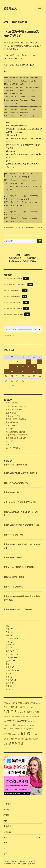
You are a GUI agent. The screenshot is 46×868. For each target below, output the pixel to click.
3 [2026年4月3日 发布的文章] (29, 362)
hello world (9, 502)
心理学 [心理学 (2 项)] (36, 712)
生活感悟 (9, 654)
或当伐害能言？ (12, 413)
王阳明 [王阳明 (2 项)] (14, 725)
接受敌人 (19, 587)
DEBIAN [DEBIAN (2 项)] (7, 703)
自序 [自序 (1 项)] (36, 734)
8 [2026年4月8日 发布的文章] (17, 367)
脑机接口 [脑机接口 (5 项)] (27, 733)
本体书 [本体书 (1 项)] (30, 722)
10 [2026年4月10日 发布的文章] (29, 367)
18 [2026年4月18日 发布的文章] (34, 371)
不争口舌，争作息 (13, 416)
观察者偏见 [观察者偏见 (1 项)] (21, 739)
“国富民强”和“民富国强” (25, 567)
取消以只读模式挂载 (14, 410)
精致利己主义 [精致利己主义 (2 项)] (10, 734)
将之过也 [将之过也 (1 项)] (20, 713)
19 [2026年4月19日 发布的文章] (40, 371)
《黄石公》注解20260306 (12, 290)
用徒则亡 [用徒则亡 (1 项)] (32, 725)
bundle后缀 (30, 227)
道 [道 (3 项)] (26, 738)
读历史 (9, 673)
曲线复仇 (9, 429)
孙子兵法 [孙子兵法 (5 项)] (10, 712)
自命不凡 (19, 557)
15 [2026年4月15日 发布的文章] (17, 371)
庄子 (8, 642)
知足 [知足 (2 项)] (26, 729)
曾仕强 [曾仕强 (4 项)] (11, 721)
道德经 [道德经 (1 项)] (30, 739)
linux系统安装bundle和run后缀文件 (21, 34)
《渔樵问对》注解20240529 (13, 308)
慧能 (8, 648)
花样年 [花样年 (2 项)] (14, 739)
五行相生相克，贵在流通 (16, 419)
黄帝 (8, 686)
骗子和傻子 (20, 577)
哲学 (8, 629)
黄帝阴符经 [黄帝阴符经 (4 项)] (16, 743)
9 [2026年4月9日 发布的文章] (23, 367)
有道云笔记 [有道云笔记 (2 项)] (22, 721)
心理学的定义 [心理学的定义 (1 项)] (7, 717)
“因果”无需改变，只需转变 (26, 473)
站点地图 (6, 861)
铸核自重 (9, 441)
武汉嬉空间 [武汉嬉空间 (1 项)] (7, 725)
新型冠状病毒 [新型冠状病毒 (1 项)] (35, 717)
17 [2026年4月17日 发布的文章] (29, 371)
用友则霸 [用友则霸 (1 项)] (20, 725)
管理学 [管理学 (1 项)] (31, 729)
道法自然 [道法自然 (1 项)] (36, 739)
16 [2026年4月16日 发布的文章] (23, 371)
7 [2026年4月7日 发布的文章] (12, 367)
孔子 (8, 632)
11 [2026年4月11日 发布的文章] (34, 367)
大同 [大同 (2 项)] (6, 707)
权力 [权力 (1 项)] (34, 722)
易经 (8, 651)
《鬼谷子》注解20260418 (12, 296)
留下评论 (39, 227)
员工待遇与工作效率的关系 (17, 435)
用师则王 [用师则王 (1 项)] (26, 725)
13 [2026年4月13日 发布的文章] (6, 371)
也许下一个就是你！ (14, 448)
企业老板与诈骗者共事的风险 (27, 525)
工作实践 (9, 638)
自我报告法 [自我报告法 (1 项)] (7, 739)
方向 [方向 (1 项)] (5, 722)
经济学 (9, 661)
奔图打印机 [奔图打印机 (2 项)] (14, 707)
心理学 (9, 645)
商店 (5, 854)
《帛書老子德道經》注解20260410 (15, 284)
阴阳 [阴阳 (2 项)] (6, 744)
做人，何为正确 (12, 403)
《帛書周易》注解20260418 (13, 278)
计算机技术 (20, 227)
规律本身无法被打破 (28, 502)
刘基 (8, 626)
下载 (26, 278)
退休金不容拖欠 (12, 422)
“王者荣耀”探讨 (22, 483)
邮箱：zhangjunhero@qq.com (24, 864)
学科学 (6, 837)
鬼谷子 (9, 683)
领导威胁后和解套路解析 (16, 432)
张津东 (6, 465)
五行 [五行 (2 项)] (20, 703)
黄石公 (9, 689)
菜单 (40, 8)
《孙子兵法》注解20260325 (13, 302)
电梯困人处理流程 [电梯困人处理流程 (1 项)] (9, 729)
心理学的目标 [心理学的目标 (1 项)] (16, 717)
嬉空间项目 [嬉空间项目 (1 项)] (30, 707)
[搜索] (40, 241)
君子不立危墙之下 (13, 425)
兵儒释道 (7, 804)
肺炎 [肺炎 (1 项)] (18, 734)
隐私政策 (15, 861)
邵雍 (8, 677)
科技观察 (9, 658)
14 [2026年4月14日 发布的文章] (12, 371)
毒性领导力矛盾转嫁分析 (16, 438)
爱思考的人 (10, 8)
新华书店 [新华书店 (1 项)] (28, 717)
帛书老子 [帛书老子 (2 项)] (28, 712)
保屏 (8, 444)
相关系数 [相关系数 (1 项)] (17, 729)
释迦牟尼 (9, 680)
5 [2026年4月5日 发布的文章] (40, 362)
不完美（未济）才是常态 (16, 406)
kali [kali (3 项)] (15, 703)
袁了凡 (9, 667)
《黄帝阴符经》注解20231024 (13, 314)
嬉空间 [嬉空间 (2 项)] (23, 707)
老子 (8, 664)
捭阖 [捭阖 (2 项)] (23, 716)
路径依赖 (19, 535)
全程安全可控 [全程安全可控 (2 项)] (29, 703)
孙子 (8, 635)
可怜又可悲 (20, 492)
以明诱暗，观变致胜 (24, 609)
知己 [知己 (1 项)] (22, 729)
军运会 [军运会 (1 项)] (38, 704)
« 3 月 (11, 386)
